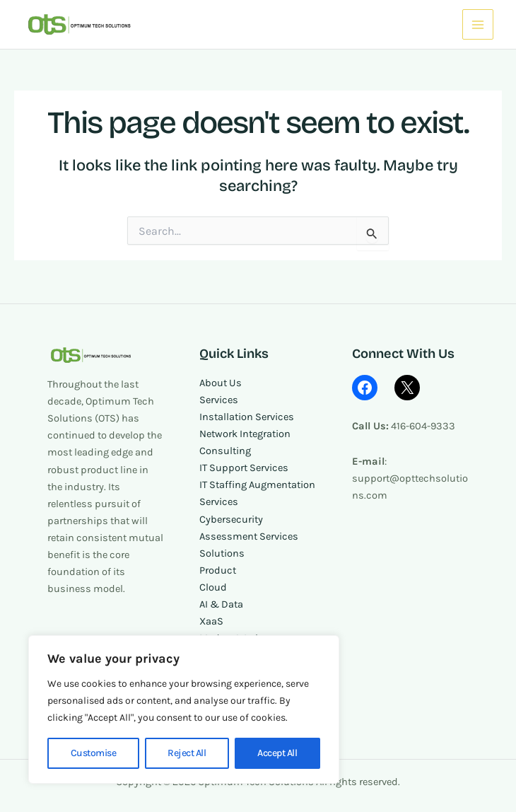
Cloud (213, 587)
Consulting (225, 451)
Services (219, 400)
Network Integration (245, 434)
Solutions (222, 553)
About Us (221, 383)
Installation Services (247, 417)
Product (218, 570)
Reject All (187, 753)
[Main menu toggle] (478, 25)
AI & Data (221, 604)
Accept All (277, 753)
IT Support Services (244, 468)
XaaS (211, 621)
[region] (184, 709)
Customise (94, 753)
